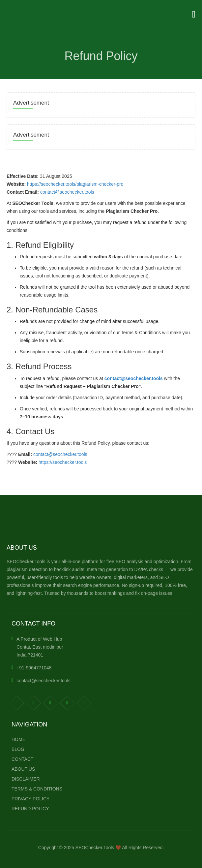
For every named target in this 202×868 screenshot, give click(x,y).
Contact (23, 759)
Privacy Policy (30, 799)
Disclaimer (26, 779)
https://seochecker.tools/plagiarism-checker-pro (75, 184)
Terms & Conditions (37, 789)
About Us (23, 769)
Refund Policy (30, 809)
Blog (18, 749)
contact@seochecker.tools (67, 192)
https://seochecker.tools (63, 462)
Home (18, 739)
